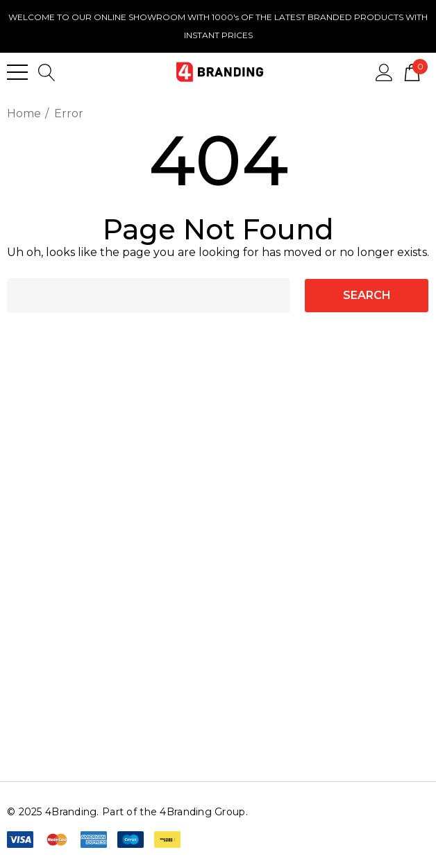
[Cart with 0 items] (412, 71)
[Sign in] (384, 71)
